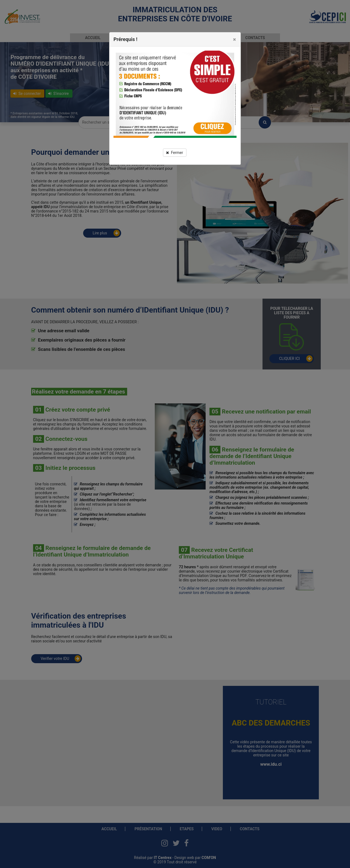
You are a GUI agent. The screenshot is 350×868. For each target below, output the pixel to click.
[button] (234, 39)
